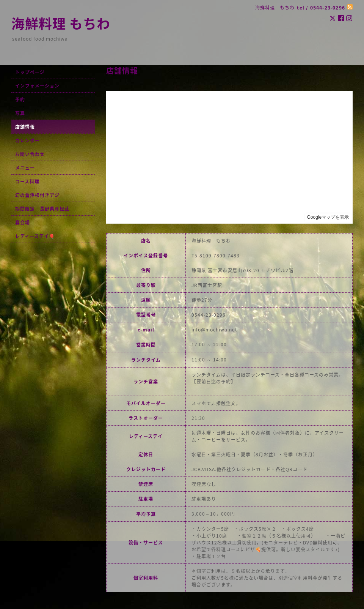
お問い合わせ (30, 154)
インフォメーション (37, 86)
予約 (20, 99)
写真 (20, 113)
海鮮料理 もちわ (61, 23)
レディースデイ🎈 (35, 236)
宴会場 (23, 222)
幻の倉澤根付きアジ (37, 195)
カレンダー (27, 140)
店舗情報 (25, 127)
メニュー (25, 168)
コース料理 (27, 181)
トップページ (30, 72)
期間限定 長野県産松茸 (42, 209)
